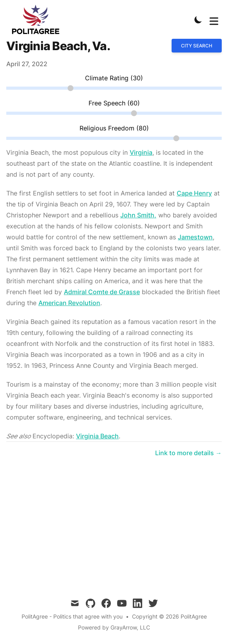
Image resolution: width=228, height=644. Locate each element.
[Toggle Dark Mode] (198, 20)
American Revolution (69, 303)
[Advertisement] (114, 519)
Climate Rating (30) (114, 78)
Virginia (141, 152)
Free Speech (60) (114, 103)
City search (197, 46)
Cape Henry (194, 193)
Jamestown (195, 237)
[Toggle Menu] (214, 20)
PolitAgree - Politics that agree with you (72, 616)
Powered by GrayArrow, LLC (114, 627)
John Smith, (138, 215)
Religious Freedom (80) (114, 128)
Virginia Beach (97, 436)
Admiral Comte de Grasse (102, 292)
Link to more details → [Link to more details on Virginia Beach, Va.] (188, 453)
